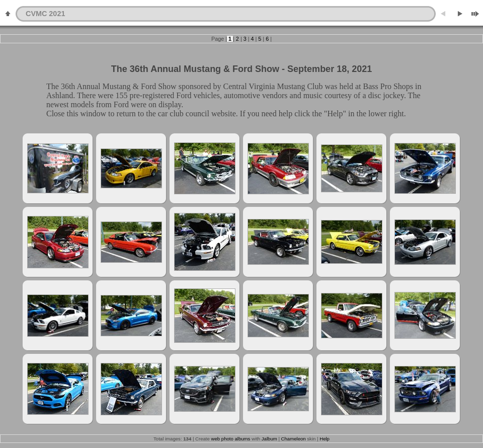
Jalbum (269, 439)
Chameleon (294, 439)
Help (325, 439)
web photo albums (231, 439)
